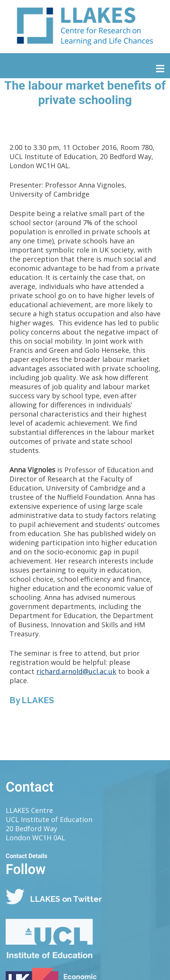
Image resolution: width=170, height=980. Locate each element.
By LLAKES (32, 700)
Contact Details (27, 856)
